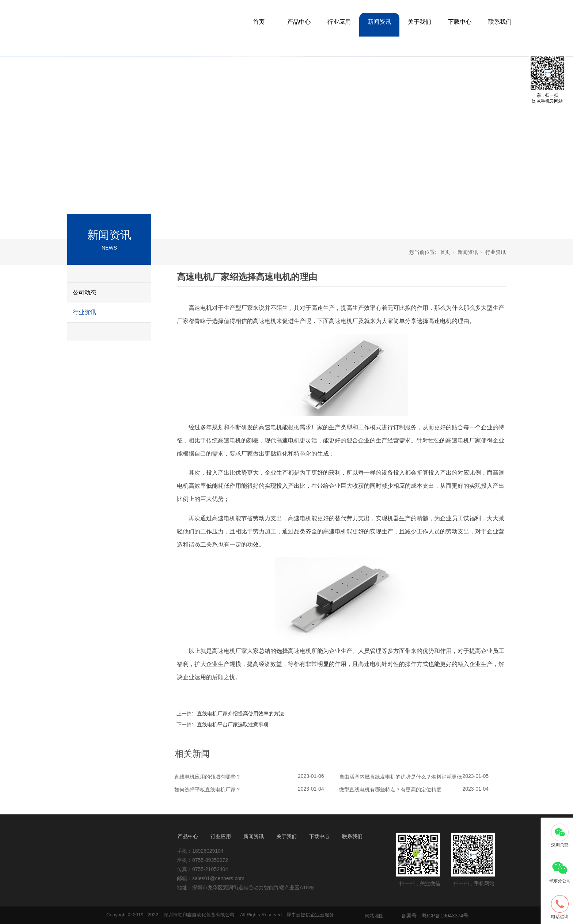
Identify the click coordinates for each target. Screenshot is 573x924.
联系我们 (500, 22)
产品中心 (299, 22)
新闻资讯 (379, 22)
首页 (259, 22)
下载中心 (460, 22)
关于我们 (420, 22)
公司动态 (84, 292)
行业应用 (339, 22)
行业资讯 (84, 312)
